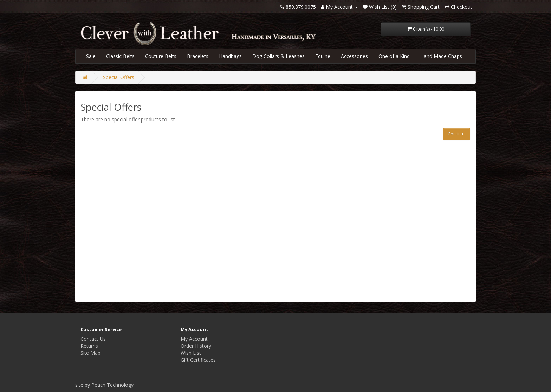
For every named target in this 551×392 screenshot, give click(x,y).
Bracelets (198, 56)
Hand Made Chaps (441, 56)
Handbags (230, 56)
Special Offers (119, 77)
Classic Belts (120, 56)
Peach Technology (112, 385)
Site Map (90, 353)
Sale (91, 56)
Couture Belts (161, 56)
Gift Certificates (198, 360)
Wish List (191, 353)
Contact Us (93, 339)
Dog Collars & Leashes (278, 56)
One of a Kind (394, 56)
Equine (323, 56)
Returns (89, 346)
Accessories (354, 56)
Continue (457, 134)
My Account (194, 339)
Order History (196, 346)
